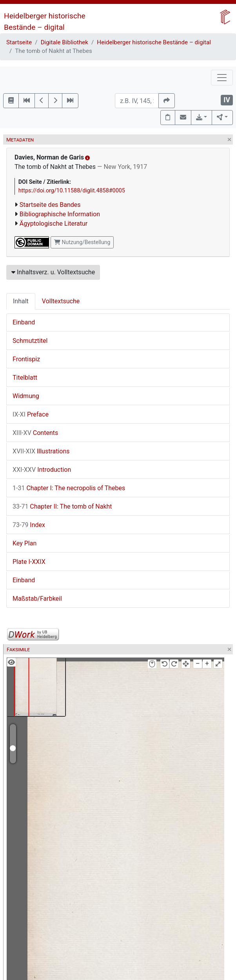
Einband (24, 322)
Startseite (19, 42)
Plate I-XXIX (29, 562)
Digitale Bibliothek (64, 42)
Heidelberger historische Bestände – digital (154, 42)
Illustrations (41, 451)
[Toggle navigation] (222, 78)
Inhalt (21, 301)
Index (29, 525)
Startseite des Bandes (50, 205)
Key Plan (25, 543)
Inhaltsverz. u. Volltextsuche (53, 272)
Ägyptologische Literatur (54, 224)
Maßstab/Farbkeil (37, 599)
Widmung (26, 396)
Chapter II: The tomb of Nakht (62, 506)
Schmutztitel (30, 341)
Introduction (42, 470)
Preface (31, 414)
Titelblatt (25, 378)
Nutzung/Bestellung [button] (82, 242)
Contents (35, 433)
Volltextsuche (61, 301)
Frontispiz (26, 359)
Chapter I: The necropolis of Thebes (69, 488)
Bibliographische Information (60, 214)
